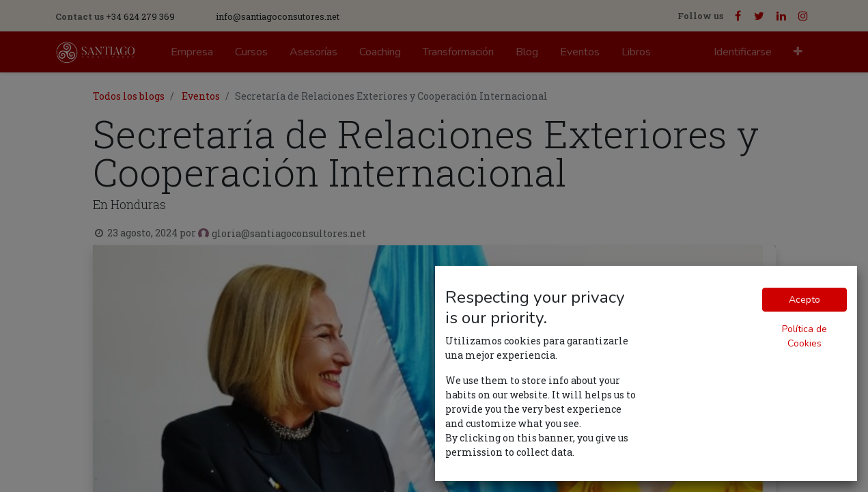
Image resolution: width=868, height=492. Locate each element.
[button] (798, 52)
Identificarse (743, 52)
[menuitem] (192, 52)
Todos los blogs (129, 96)
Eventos (201, 96)
